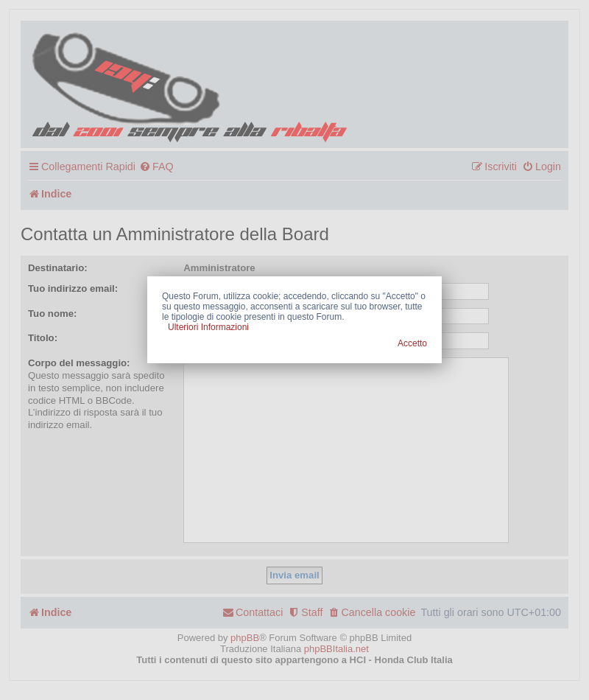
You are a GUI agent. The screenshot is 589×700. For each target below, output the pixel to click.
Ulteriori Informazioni (208, 327)
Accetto (412, 343)
